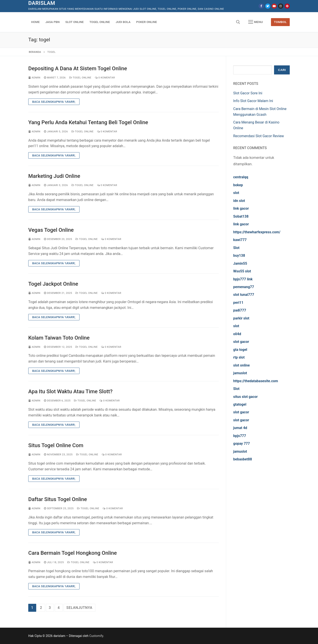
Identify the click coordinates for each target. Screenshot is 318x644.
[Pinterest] (287, 6)
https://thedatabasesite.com (256, 381)
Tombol (280, 22)
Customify (96, 636)
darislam (42, 3)
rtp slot (239, 357)
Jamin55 (240, 263)
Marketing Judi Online (54, 176)
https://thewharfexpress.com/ (257, 232)
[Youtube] (274, 6)
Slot (236, 248)
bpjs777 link (243, 279)
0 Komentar (105, 78)
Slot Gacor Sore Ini (248, 93)
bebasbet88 (243, 459)
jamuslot (240, 373)
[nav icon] (256, 22)
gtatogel (240, 404)
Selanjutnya (79, 608)
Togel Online (80, 78)
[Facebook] (261, 6)
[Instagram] (281, 6)
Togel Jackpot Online (53, 284)
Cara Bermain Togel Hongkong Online (73, 553)
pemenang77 (244, 287)
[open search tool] (238, 22)
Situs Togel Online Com (56, 445)
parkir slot (241, 318)
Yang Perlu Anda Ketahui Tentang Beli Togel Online (88, 122)
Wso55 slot (242, 271)
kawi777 (240, 240)
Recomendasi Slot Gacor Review (259, 136)
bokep (238, 185)
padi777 (240, 310)
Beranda (35, 52)
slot (236, 193)
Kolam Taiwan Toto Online (59, 338)
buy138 (239, 256)
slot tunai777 (244, 295)
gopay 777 (241, 444)
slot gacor (241, 342)
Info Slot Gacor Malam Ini (253, 101)
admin (34, 78)
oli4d (237, 334)
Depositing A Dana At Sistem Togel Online (78, 68)
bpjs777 (240, 436)
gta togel (240, 350)
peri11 (238, 303)
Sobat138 (241, 216)
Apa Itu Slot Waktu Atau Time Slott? (70, 391)
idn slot (239, 201)
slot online (241, 365)
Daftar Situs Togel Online (58, 499)
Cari (282, 70)
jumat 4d (240, 428)
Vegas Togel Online (51, 230)
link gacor (241, 208)
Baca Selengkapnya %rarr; (54, 102)
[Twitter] (268, 6)
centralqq (241, 177)
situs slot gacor (245, 397)
